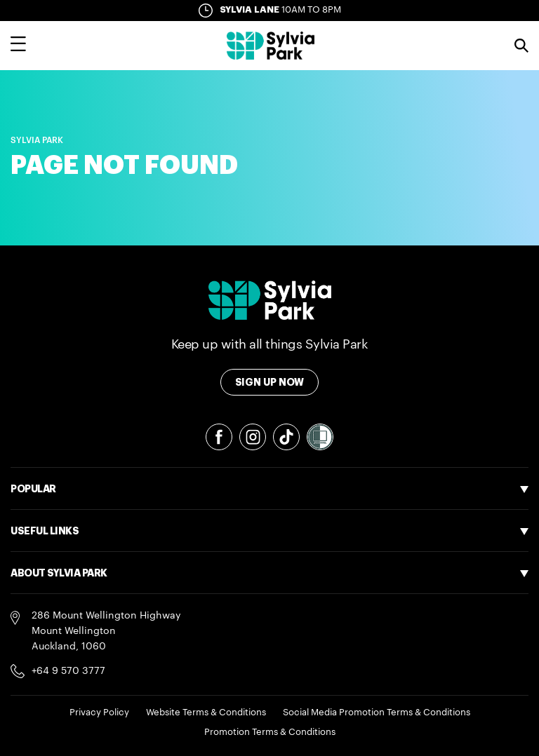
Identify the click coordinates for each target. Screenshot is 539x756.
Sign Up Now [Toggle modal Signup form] (270, 382)
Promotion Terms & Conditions (270, 732)
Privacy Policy (99, 712)
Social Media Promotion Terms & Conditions (377, 712)
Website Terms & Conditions (206, 712)
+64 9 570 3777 (68, 671)
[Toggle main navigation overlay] (18, 46)
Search (521, 46)
